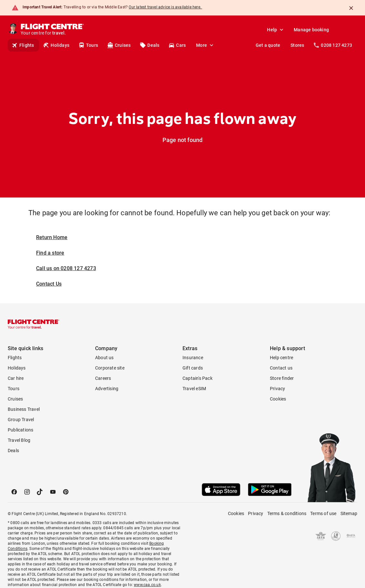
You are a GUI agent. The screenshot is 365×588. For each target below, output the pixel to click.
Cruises (119, 45)
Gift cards (193, 368)
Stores (297, 45)
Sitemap (349, 513)
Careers (103, 378)
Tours (88, 45)
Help (276, 30)
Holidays (56, 45)
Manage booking (311, 30)
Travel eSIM (194, 389)
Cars (177, 45)
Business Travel (24, 409)
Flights (23, 45)
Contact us (281, 368)
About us (104, 358)
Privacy (277, 389)
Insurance (193, 358)
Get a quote (268, 45)
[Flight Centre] (53, 30)
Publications (20, 430)
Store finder (282, 378)
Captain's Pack (197, 378)
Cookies (278, 399)
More (205, 45)
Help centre (281, 358)
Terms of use (323, 513)
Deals (149, 45)
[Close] (351, 8)
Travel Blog (19, 440)
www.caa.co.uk (147, 585)
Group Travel (21, 420)
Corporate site (110, 368)
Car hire (16, 378)
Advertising (107, 389)
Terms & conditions (287, 513)
